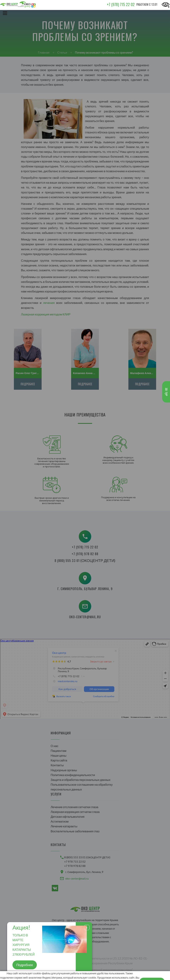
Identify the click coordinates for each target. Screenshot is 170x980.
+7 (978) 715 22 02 (121, 4)
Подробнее (25, 965)
